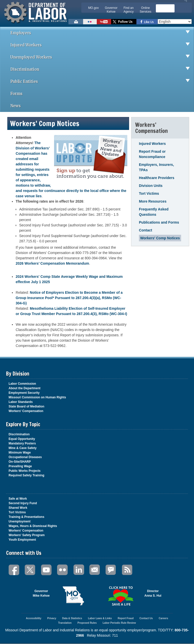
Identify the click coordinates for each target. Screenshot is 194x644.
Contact (145, 230)
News (16, 106)
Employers (102, 33)
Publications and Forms (159, 222)
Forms (16, 94)
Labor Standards (21, 402)
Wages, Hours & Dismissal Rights (33, 526)
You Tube (46, 570)
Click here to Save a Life (121, 596)
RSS (127, 570)
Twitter (30, 570)
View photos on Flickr (90, 22)
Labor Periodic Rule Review (119, 623)
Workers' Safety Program (27, 535)
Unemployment (20, 521)
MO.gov (93, 8)
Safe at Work (18, 499)
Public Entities (102, 82)
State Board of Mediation (26, 406)
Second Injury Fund (23, 503)
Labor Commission (22, 384)
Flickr (63, 570)
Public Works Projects (25, 471)
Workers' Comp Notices (160, 238)
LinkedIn (79, 570)
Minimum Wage (20, 453)
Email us (76, 22)
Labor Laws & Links (100, 618)
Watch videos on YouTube (104, 22)
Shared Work (18, 508)
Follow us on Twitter (124, 22)
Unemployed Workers (102, 57)
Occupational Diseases (25, 457)
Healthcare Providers (157, 178)
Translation (65, 623)
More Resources (153, 201)
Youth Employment (22, 540)
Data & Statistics (72, 618)
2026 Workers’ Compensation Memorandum (52, 263)
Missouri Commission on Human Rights (37, 397)
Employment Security (24, 393)
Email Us (92, 566)
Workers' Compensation (26, 411)
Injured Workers (102, 45)
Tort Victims (149, 193)
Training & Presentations (26, 517)
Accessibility (33, 618)
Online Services (145, 10)
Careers (163, 618)
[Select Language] (175, 22)
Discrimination (102, 69)
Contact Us (146, 618)
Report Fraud (126, 618)
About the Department (25, 388)
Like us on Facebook (147, 22)
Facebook (14, 570)
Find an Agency (129, 10)
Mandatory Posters (22, 443)
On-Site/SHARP (20, 462)
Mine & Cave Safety (23, 448)
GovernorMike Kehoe (41, 593)
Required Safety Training (26, 475)
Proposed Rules (87, 623)
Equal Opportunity (22, 439)
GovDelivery (111, 570)
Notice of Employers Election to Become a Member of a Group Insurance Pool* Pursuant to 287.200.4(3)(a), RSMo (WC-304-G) (69, 298)
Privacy (52, 618)
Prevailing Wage (20, 466)
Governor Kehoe (111, 10)
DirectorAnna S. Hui (153, 593)
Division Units (151, 186)
